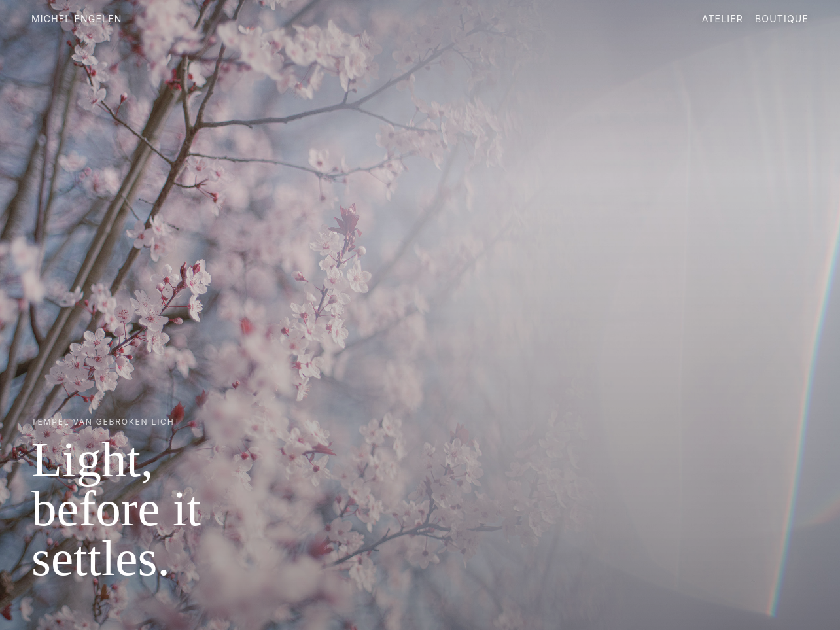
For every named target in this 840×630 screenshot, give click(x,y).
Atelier (723, 19)
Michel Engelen (77, 19)
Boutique (782, 19)
